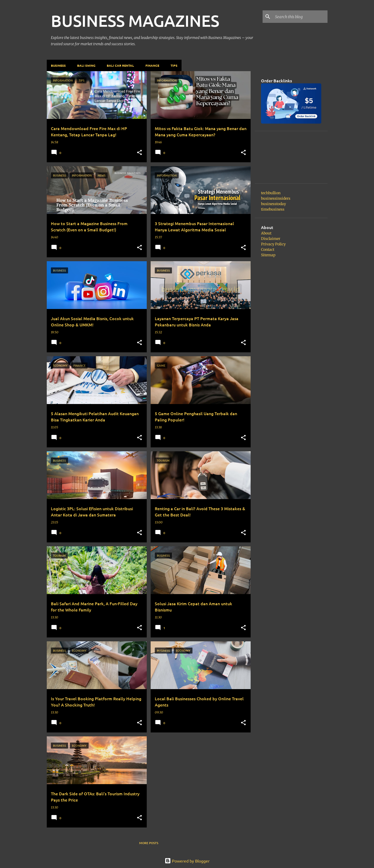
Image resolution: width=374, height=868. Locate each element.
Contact (268, 250)
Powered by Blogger (187, 861)
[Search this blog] (300, 17)
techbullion (271, 193)
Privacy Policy (273, 244)
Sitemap (268, 255)
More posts (149, 843)
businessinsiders (276, 198)
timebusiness (273, 209)
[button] (139, 153)
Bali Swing (86, 65)
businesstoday (273, 204)
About (266, 233)
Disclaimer (271, 239)
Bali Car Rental (120, 65)
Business (58, 65)
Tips (174, 65)
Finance (152, 65)
